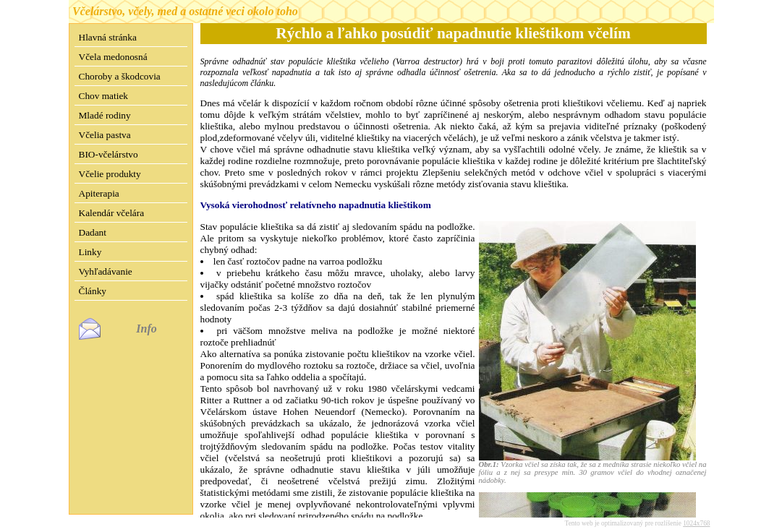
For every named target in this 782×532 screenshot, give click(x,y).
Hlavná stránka (108, 37)
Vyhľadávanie (106, 271)
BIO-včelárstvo (109, 154)
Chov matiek (103, 96)
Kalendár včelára (112, 213)
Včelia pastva (105, 135)
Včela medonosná (113, 57)
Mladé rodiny (105, 115)
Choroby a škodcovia (120, 76)
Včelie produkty (110, 174)
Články (93, 291)
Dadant (93, 232)
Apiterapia (99, 193)
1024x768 (696, 512)
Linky (90, 252)
